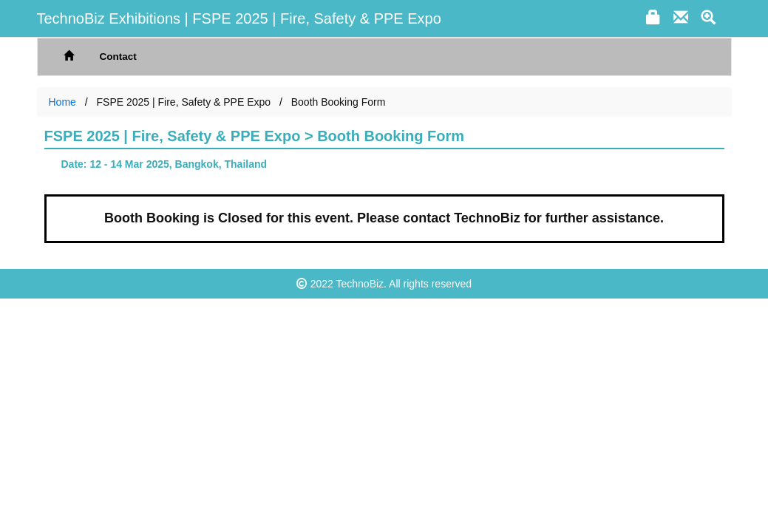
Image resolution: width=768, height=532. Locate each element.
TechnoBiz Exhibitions (109, 18)
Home (62, 102)
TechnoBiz (360, 284)
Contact (118, 57)
